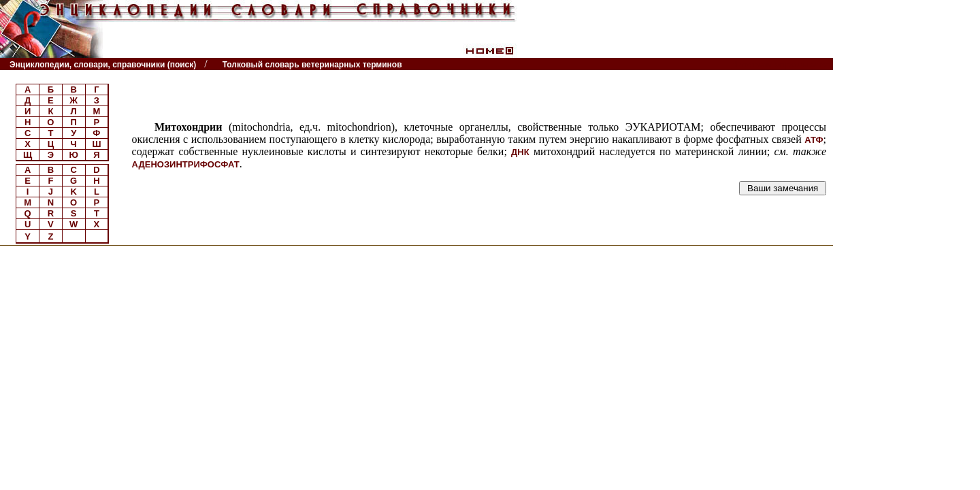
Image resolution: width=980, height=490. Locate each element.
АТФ (814, 140)
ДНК (520, 152)
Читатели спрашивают (781, 64)
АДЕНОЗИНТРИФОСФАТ (186, 164)
